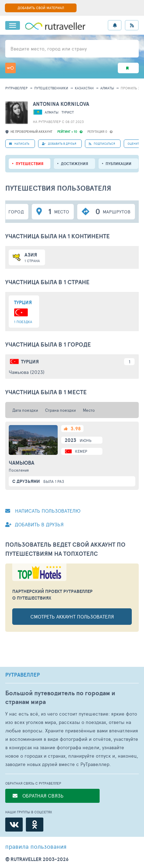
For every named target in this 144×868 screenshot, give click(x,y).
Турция (30, 362)
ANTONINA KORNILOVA (61, 104)
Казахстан (84, 88)
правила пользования (36, 846)
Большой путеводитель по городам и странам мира (60, 697)
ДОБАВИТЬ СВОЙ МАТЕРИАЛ (41, 8)
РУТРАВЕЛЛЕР (23, 675)
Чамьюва (21, 463)
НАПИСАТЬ (19, 143)
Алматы (107, 88)
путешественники (51, 88)
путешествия (30, 164)
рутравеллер (16, 88)
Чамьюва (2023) (27, 372)
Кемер (81, 451)
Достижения (74, 164)
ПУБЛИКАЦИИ (118, 164)
